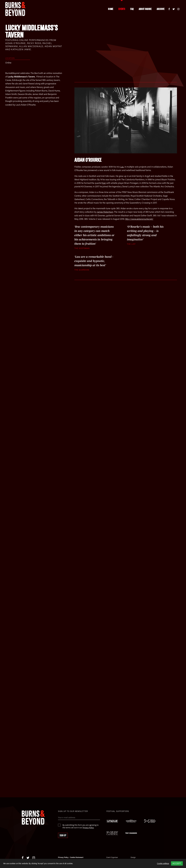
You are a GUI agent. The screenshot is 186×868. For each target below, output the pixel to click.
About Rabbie (145, 9)
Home (111, 9)
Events (122, 9)
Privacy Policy (88, 828)
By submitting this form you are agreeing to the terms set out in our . (81, 826)
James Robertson (105, 212)
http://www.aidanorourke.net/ (139, 219)
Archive (161, 9)
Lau (122, 167)
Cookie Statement (77, 857)
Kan (104, 183)
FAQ (132, 9)
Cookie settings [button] (163, 863)
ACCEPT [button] (177, 863)
